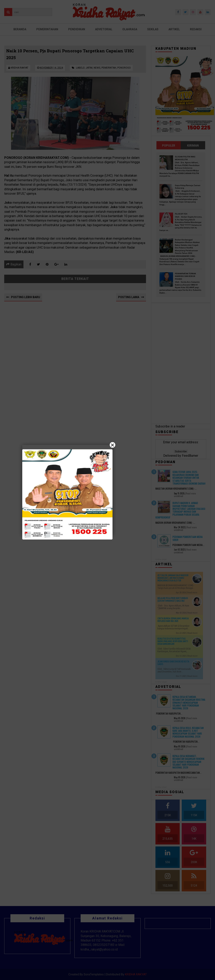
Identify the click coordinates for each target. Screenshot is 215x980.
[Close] (107, 490)
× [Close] (113, 445)
